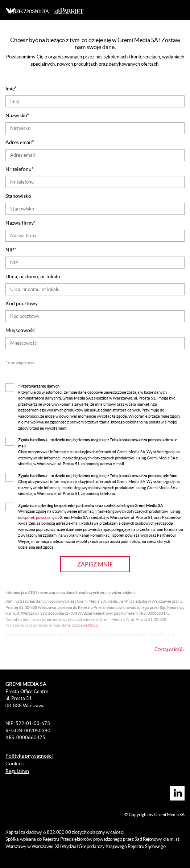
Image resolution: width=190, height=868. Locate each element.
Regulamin (17, 771)
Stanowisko (18, 196)
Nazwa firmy (20, 223)
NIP (10, 250)
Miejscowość (20, 330)
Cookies (15, 763)
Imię (10, 89)
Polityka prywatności (29, 756)
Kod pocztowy (22, 303)
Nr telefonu (18, 169)
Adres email (19, 142)
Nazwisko (16, 115)
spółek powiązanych (41, 517)
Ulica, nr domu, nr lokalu (33, 277)
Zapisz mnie (95, 564)
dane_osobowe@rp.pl (80, 625)
